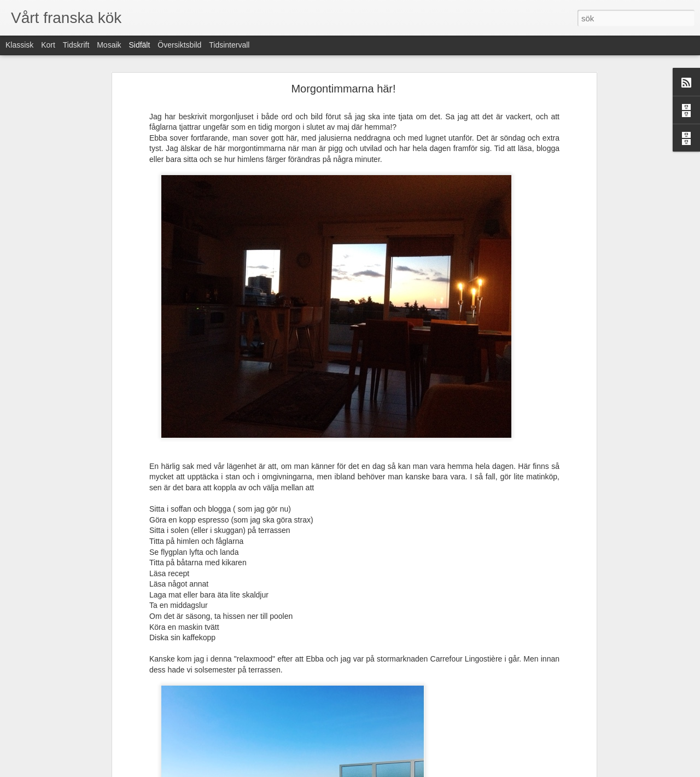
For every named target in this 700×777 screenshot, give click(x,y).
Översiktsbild (179, 45)
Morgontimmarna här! (343, 89)
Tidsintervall (229, 45)
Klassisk (19, 45)
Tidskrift (76, 45)
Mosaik (109, 45)
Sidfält (139, 45)
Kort (48, 45)
